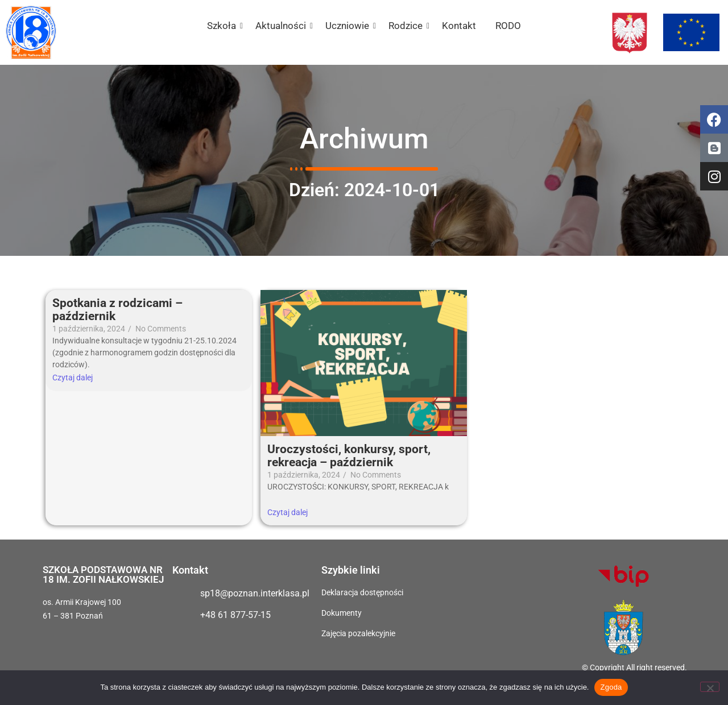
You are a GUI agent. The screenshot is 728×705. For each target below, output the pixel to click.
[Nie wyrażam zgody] (710, 687)
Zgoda (611, 687)
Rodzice (408, 26)
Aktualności (283, 26)
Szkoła (224, 26)
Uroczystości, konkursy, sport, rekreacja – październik (349, 456)
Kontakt (459, 26)
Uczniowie (349, 26)
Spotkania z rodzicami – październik (117, 310)
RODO (508, 26)
